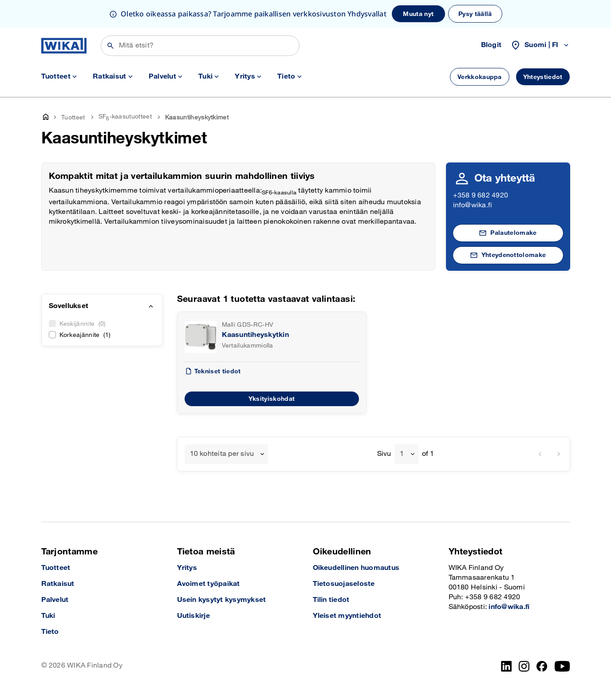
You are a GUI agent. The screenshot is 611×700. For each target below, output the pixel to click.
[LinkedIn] (507, 666)
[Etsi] (200, 46)
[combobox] (227, 454)
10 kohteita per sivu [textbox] (222, 454)
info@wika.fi (473, 205)
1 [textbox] (402, 454)
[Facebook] (542, 666)
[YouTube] (562, 666)
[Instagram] (524, 666)
